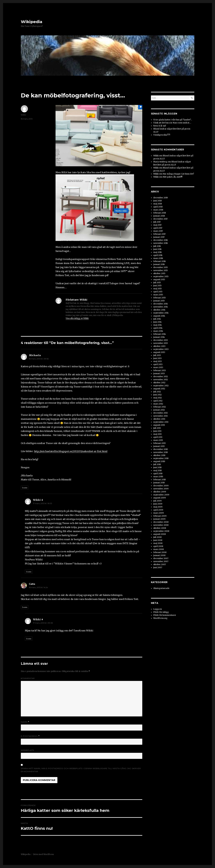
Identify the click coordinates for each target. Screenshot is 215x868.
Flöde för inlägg (161, 612)
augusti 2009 (159, 498)
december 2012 (161, 377)
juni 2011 (157, 431)
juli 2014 (157, 319)
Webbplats (27, 750)
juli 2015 (157, 283)
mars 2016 (158, 258)
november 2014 (161, 307)
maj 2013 (158, 361)
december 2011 (160, 413)
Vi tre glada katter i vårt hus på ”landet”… (173, 120)
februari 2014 (160, 334)
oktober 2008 (160, 528)
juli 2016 (157, 246)
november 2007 (161, 561)
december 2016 (160, 240)
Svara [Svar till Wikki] (29, 572)
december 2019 (160, 198)
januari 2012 (159, 410)
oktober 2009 (160, 492)
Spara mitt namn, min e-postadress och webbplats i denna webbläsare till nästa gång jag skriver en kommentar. (81, 770)
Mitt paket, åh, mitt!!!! (172, 177)
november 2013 (161, 343)
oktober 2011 (159, 419)
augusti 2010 (159, 461)
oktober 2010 (159, 455)
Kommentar (28, 678)
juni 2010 (157, 467)
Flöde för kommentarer (165, 615)
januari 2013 (159, 374)
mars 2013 (158, 367)
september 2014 (161, 313)
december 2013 (161, 340)
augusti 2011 (159, 425)
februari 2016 (159, 261)
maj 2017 (157, 225)
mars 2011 (158, 440)
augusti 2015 (159, 280)
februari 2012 (160, 407)
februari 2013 (160, 370)
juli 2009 (157, 501)
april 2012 (158, 401)
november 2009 (161, 489)
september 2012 (161, 386)
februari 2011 (159, 443)
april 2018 (158, 207)
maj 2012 (158, 398)
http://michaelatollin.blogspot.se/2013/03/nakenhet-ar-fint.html (71, 451)
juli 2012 (157, 392)
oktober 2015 (159, 273)
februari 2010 (160, 480)
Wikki (23, 115)
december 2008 (161, 522)
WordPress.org (160, 618)
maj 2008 (158, 543)
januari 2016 (159, 264)
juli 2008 (157, 537)
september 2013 (161, 349)
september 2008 (161, 531)
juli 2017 (157, 222)
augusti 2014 (159, 316)
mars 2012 (158, 404)
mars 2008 (158, 549)
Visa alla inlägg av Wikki (77, 318)
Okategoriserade (161, 588)
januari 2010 (159, 483)
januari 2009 (159, 519)
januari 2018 (159, 216)
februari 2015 (159, 298)
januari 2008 (159, 555)
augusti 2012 (159, 389)
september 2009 (161, 495)
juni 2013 (157, 358)
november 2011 (160, 416)
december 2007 (161, 558)
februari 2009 (160, 516)
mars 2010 (158, 477)
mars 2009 (158, 513)
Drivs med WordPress (43, 854)
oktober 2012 (159, 383)
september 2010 (161, 458)
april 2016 (158, 255)
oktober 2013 (159, 346)
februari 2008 (160, 552)
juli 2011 (157, 428)
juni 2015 (157, 286)
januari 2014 (159, 337)
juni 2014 (157, 322)
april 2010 (158, 474)
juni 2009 (158, 504)
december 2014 (161, 304)
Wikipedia (32, 22)
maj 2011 (157, 434)
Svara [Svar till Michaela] (25, 488)
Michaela (35, 355)
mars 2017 (158, 231)
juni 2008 (158, 540)
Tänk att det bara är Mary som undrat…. (172, 123)
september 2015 (161, 277)
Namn (25, 722)
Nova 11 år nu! (160, 126)
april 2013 (158, 364)
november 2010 (161, 452)
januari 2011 (159, 446)
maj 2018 (158, 204)
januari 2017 (159, 237)
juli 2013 (157, 355)
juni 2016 (157, 249)
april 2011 (158, 437)
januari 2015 (159, 301)
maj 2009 (158, 507)
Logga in (158, 609)
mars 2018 (158, 210)
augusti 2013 (159, 352)
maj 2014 (158, 325)
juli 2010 (157, 464)
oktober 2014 (159, 310)
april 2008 (158, 546)
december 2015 (160, 267)
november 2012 (161, 380)
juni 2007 (158, 568)
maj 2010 (158, 471)
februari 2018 (160, 213)
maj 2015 (157, 289)
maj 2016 (157, 252)
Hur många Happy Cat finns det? (178, 174)
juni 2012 (157, 395)
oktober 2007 (160, 564)
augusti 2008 (159, 534)
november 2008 (161, 525)
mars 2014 (158, 331)
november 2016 (160, 243)
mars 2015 (158, 295)
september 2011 (161, 422)
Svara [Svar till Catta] (25, 607)
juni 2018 (157, 201)
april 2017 (158, 228)
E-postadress (30, 736)
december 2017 (160, 219)
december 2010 (161, 449)
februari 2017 (159, 234)
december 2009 (161, 486)
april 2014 (158, 328)
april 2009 (158, 510)
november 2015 (160, 270)
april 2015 (158, 292)
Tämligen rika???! (162, 135)
